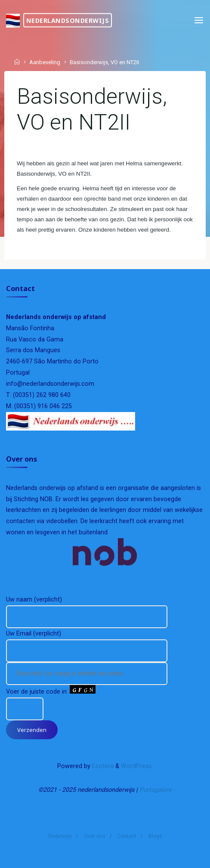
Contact (127, 836)
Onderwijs (60, 836)
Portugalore (156, 790)
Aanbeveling (45, 63)
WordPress (136, 766)
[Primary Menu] (199, 20)
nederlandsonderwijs (68, 20)
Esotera (102, 766)
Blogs (155, 836)
